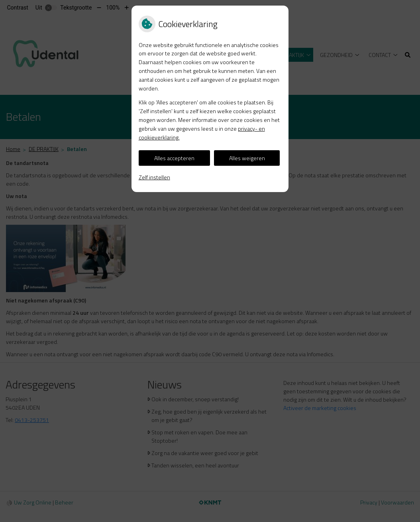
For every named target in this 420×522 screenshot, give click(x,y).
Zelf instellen (154, 177)
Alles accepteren (174, 158)
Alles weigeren (247, 158)
